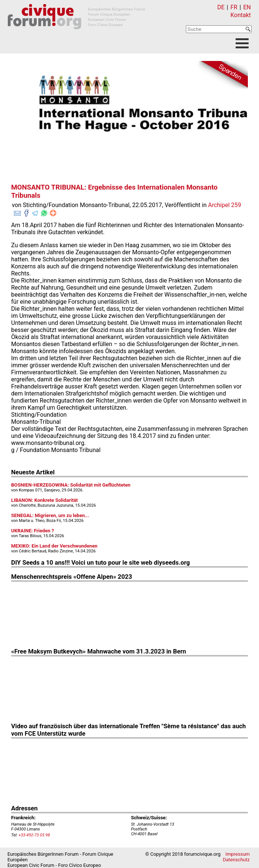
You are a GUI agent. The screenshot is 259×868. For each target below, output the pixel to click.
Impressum (238, 854)
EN (247, 7)
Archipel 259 (225, 205)
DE (221, 7)
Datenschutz (236, 860)
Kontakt (241, 15)
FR (234, 7)
